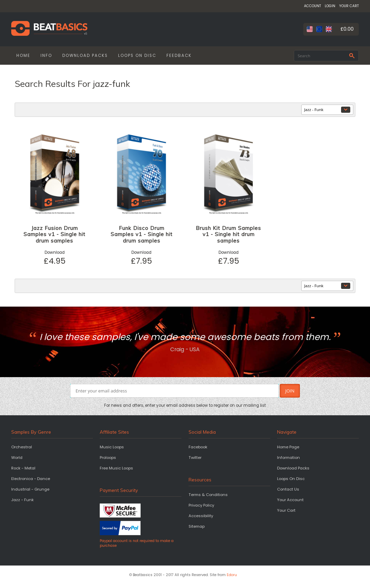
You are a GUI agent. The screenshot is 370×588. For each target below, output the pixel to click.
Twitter (195, 458)
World (17, 458)
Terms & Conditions (208, 495)
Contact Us (288, 489)
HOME (23, 56)
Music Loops (112, 447)
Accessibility (201, 516)
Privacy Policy (201, 505)
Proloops (108, 458)
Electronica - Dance (31, 479)
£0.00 (347, 29)
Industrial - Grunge (30, 489)
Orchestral (22, 447)
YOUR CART (349, 6)
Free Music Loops (116, 468)
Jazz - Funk (22, 500)
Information (288, 458)
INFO (46, 56)
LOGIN (330, 6)
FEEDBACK (179, 56)
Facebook (198, 447)
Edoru (232, 575)
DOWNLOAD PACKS (85, 56)
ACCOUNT (312, 6)
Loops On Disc (291, 479)
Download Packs (293, 468)
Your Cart (286, 510)
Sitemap (197, 526)
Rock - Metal (23, 468)
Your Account (290, 500)
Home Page (288, 447)
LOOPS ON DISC (137, 56)
